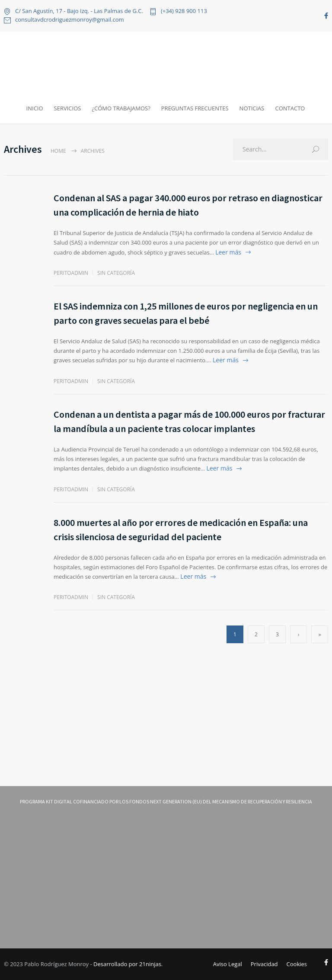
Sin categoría (116, 273)
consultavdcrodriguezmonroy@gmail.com (70, 20)
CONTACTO (290, 108)
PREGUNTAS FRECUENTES (195, 108)
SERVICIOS (68, 108)
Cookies (297, 964)
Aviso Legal (228, 964)
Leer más (228, 252)
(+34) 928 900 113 (184, 11)
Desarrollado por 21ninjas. (128, 964)
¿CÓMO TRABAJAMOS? (121, 108)
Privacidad (264, 964)
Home (58, 151)
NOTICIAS (252, 108)
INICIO (35, 108)
